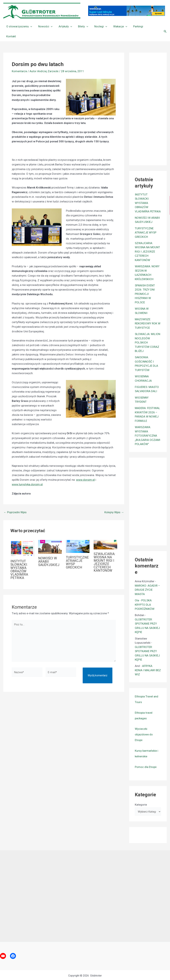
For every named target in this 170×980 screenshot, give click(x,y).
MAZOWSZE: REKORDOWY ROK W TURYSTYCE (148, 314)
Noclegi (99, 26)
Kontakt (151, 26)
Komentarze (19, 61)
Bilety (82, 26)
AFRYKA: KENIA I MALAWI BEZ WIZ (148, 660)
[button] (30, 26)
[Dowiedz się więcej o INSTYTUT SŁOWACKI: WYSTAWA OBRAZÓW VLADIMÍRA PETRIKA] (22, 538)
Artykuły (64, 26)
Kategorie (141, 795)
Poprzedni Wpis (15, 502)
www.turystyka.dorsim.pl (27, 474)
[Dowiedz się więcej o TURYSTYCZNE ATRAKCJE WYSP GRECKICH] (78, 536)
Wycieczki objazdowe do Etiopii (144, 724)
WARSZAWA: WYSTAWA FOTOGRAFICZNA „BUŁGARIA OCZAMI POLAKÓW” (148, 426)
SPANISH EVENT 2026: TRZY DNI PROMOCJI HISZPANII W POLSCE (145, 284)
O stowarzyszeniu (19, 26)
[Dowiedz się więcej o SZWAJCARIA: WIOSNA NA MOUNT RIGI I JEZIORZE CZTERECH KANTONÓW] (105, 534)
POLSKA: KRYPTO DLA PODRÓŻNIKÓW (145, 595)
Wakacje (118, 26)
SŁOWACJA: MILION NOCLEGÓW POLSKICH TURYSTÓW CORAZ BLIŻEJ (148, 333)
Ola (137, 590)
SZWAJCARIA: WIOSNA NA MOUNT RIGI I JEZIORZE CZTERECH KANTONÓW (104, 552)
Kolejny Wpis (114, 502)
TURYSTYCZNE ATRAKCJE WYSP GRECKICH (77, 552)
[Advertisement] (152, 98)
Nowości (45, 26)
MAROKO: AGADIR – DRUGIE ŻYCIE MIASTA (147, 580)
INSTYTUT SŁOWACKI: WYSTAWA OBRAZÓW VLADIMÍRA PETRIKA (19, 560)
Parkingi (135, 26)
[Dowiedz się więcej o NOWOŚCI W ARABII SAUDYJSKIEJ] (50, 537)
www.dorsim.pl (85, 470)
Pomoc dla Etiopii (146, 757)
